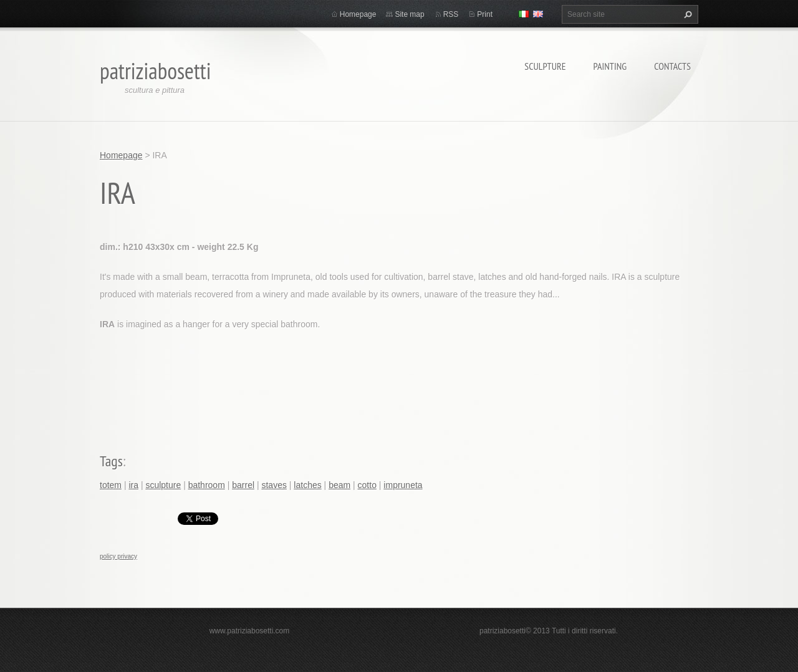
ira (133, 485)
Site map (409, 14)
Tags (111, 461)
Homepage (358, 14)
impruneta (403, 485)
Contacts (672, 66)
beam (339, 485)
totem (111, 485)
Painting (610, 66)
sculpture (163, 485)
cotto (367, 485)
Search (686, 14)
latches (307, 485)
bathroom (207, 485)
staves (274, 485)
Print (485, 14)
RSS (451, 14)
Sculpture (545, 66)
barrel (243, 485)
